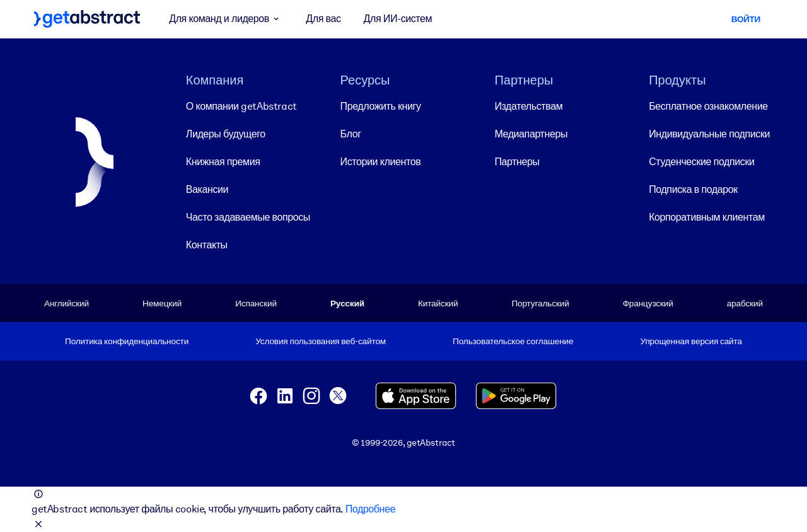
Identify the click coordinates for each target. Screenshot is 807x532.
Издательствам (528, 106)
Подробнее (370, 509)
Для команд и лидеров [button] (226, 19)
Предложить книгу (381, 106)
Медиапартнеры (531, 134)
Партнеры (517, 162)
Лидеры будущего (226, 134)
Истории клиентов (381, 162)
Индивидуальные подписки (709, 134)
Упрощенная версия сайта (691, 341)
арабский (745, 303)
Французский (648, 303)
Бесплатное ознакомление (708, 106)
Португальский (540, 303)
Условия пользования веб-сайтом (321, 341)
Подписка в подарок (693, 189)
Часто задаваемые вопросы (248, 217)
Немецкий (162, 303)
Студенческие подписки (701, 162)
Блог (351, 134)
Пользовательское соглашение (513, 341)
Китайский (438, 303)
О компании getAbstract (241, 106)
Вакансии (207, 189)
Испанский (256, 303)
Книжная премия (223, 162)
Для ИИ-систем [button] (398, 19)
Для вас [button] (323, 19)
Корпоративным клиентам (707, 217)
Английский (67, 303)
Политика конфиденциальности (127, 341)
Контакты (207, 245)
